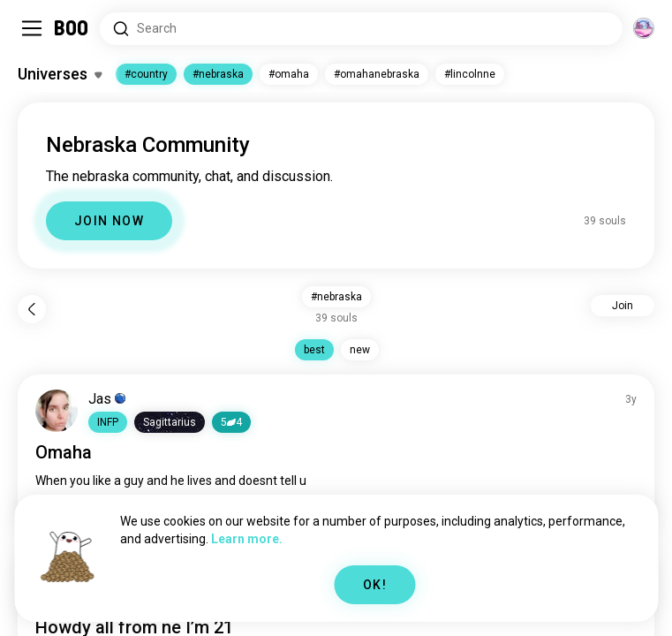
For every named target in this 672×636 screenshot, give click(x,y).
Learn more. (247, 539)
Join (623, 306)
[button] (108, 422)
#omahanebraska (377, 74)
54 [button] (231, 422)
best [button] (314, 350)
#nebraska (218, 74)
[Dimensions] (644, 28)
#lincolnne (470, 74)
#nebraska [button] (336, 297)
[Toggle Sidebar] (32, 28)
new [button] (360, 350)
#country (146, 74)
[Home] (72, 28)
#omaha (289, 74)
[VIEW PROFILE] (57, 411)
